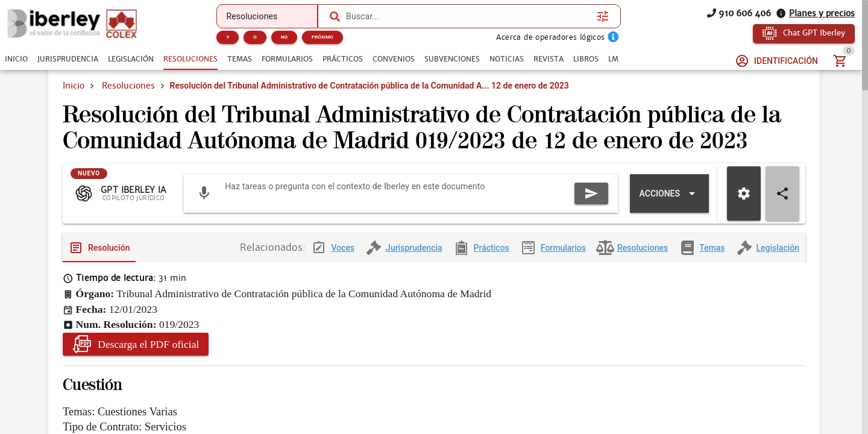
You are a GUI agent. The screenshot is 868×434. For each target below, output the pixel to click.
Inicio (74, 86)
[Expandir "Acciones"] (669, 193)
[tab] (16, 59)
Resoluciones (128, 86)
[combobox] (468, 16)
